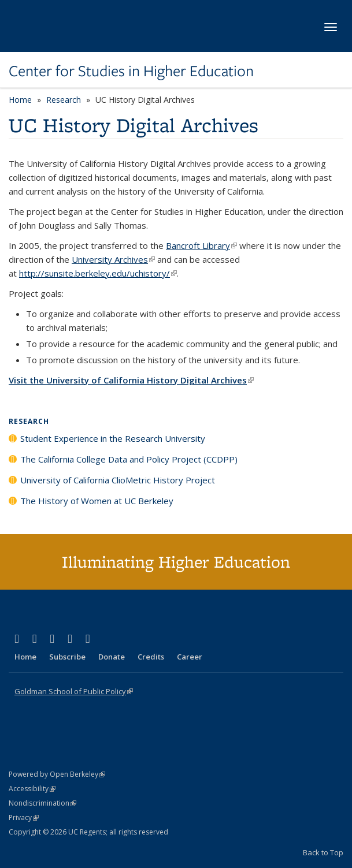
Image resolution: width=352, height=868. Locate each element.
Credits (151, 657)
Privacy (24, 817)
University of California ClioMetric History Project (118, 480)
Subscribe (67, 657)
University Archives (113, 259)
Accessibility (32, 789)
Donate (112, 657)
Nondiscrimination (42, 803)
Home (20, 100)
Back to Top (323, 852)
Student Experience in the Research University (113, 438)
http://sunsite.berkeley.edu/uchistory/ (98, 273)
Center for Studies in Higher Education (131, 71)
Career (190, 657)
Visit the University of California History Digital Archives (131, 380)
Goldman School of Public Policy (74, 691)
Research (64, 100)
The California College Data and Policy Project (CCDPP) (129, 459)
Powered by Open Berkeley (57, 774)
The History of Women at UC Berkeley (97, 501)
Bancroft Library (201, 245)
